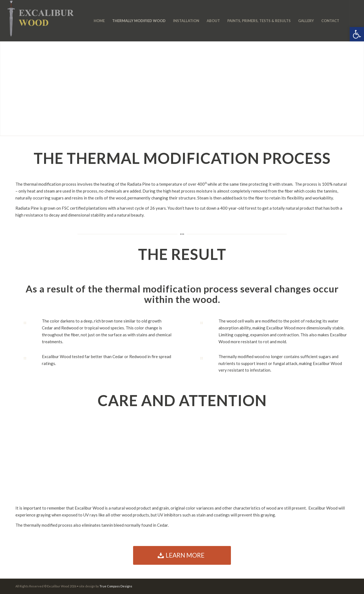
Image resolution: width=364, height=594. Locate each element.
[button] (357, 34)
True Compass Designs (116, 586)
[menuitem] (99, 21)
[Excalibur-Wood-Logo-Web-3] (41, 21)
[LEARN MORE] (182, 555)
